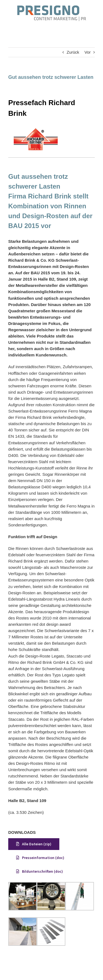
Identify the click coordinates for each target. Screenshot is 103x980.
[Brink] (36, 129)
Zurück (73, 52)
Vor (87, 52)
